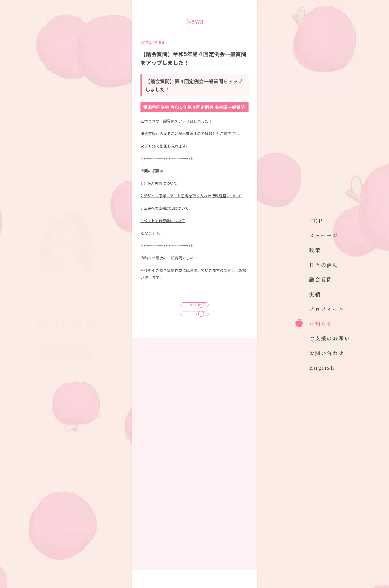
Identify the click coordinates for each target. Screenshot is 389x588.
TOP (316, 221)
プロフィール (327, 309)
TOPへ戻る (194, 328)
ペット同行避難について (163, 220)
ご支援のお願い (330, 338)
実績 (315, 294)
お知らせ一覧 (194, 309)
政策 (315, 250)
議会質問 (321, 279)
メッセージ (324, 235)
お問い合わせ (327, 353)
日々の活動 (324, 265)
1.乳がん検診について (159, 183)
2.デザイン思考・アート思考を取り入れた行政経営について (191, 196)
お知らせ (321, 323)
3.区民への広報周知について (165, 208)
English (322, 367)
